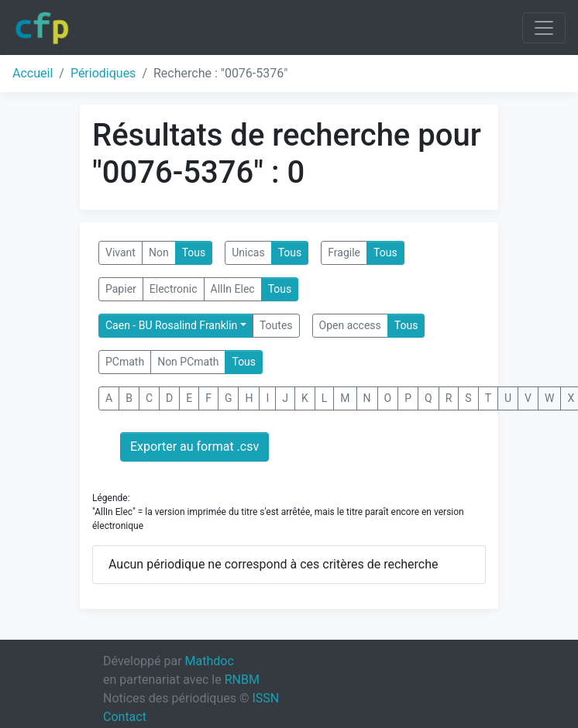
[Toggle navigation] (544, 28)
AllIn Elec (233, 289)
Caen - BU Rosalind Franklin (171, 325)
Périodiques (103, 73)
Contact (125, 717)
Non (159, 252)
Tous (194, 252)
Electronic (174, 289)
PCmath (125, 362)
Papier (121, 289)
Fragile (344, 252)
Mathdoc (210, 661)
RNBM (242, 680)
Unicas (248, 252)
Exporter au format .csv (194, 446)
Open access (350, 325)
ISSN (265, 698)
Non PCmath (188, 362)
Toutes (276, 325)
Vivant (120, 252)
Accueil (33, 73)
